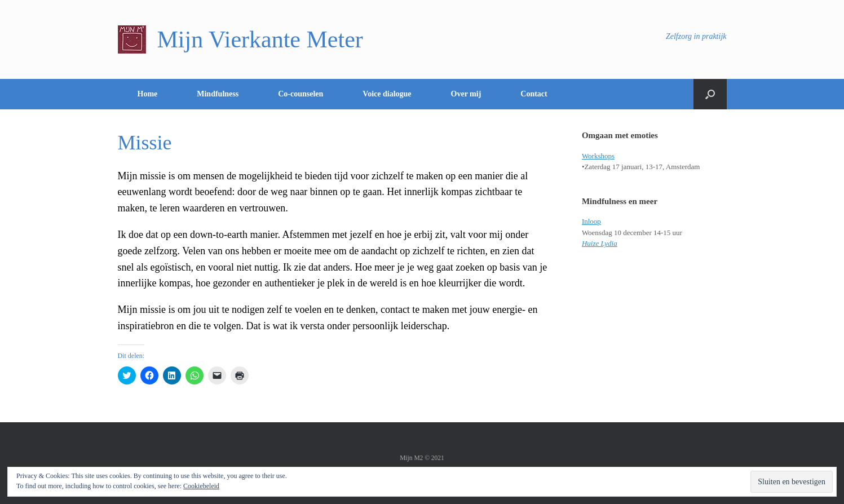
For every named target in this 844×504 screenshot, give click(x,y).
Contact (534, 94)
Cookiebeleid (201, 486)
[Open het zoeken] (710, 94)
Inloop (591, 221)
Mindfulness (218, 94)
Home (148, 94)
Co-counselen (301, 94)
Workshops (598, 156)
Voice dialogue (387, 94)
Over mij (466, 94)
